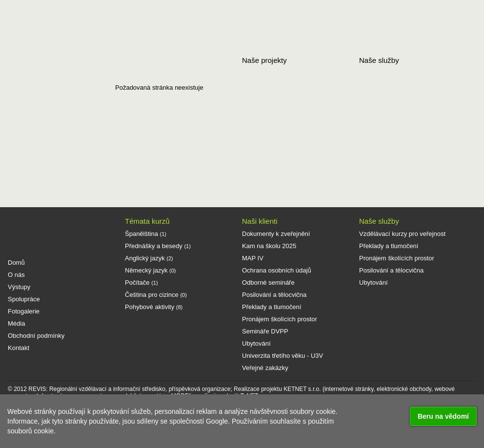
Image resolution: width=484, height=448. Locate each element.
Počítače (141, 282)
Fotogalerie (298, 8)
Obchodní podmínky (396, 8)
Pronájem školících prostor (280, 319)
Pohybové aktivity (154, 307)
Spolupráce (243, 8)
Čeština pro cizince (156, 295)
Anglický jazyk (149, 258)
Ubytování (256, 343)
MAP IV (253, 258)
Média (341, 8)
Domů (133, 8)
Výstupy (196, 8)
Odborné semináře (268, 282)
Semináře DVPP (265, 331)
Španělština (146, 234)
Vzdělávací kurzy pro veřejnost (402, 234)
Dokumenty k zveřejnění (276, 234)
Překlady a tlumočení (272, 307)
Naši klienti (260, 221)
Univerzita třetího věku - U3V (282, 356)
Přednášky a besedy (158, 246)
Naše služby (379, 221)
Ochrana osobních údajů (277, 270)
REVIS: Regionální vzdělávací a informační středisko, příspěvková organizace (129, 389)
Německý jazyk (150, 270)
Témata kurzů (147, 221)
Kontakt (456, 8)
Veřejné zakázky (265, 368)
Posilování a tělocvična (274, 295)
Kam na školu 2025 (269, 246)
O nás (162, 8)
